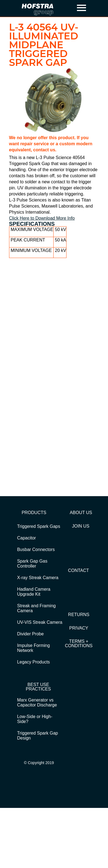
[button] (82, 8)
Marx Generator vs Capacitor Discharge (37, 702)
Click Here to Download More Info (42, 218)
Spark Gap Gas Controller (32, 564)
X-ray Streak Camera (38, 578)
